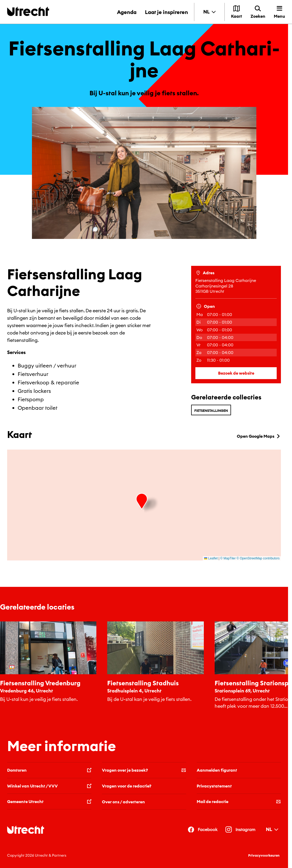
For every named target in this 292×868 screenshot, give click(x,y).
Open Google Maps (259, 436)
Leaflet (211, 558)
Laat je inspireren (166, 12)
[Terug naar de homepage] (28, 11)
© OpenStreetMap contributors (258, 558)
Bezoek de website (236, 373)
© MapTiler (228, 558)
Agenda (127, 12)
